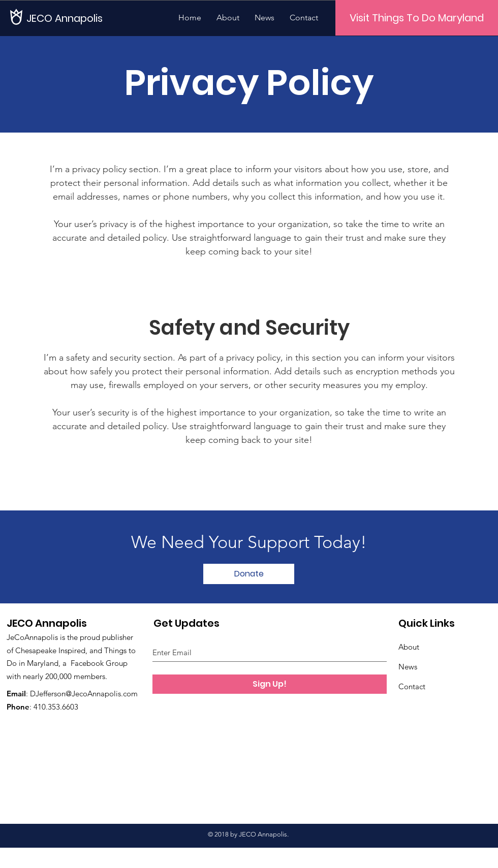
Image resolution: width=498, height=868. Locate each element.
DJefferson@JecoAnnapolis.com (84, 694)
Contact (412, 686)
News (408, 667)
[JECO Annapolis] (67, 18)
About (409, 647)
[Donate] (249, 574)
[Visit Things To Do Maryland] (417, 18)
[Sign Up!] (270, 684)
